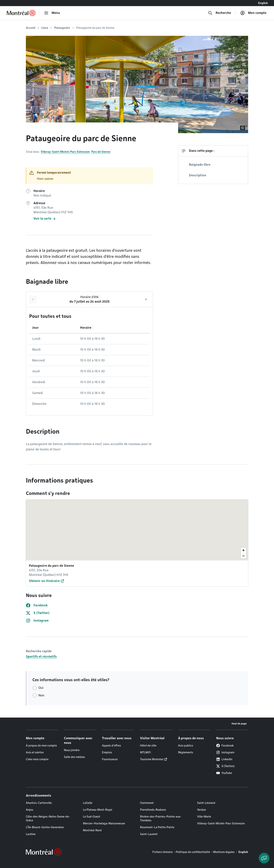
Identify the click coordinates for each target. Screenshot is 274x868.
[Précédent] (33, 299)
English (263, 3)
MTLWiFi (145, 752)
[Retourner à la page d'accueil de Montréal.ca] (21, 13)
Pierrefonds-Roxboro (153, 810)
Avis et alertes (35, 752)
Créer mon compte (37, 759)
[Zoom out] (243, 556)
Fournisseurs (110, 759)
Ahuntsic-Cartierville (39, 803)
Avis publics (186, 746)
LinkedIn (224, 759)
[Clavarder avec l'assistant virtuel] (264, 858)
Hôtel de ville (148, 746)
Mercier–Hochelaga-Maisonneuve (104, 823)
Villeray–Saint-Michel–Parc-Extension (65, 152)
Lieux (45, 28)
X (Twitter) (225, 766)
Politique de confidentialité (193, 852)
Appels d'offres (112, 746)
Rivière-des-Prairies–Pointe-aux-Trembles (161, 818)
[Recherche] (219, 13)
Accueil (31, 28)
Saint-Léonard (206, 803)
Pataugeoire (62, 28)
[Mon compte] (253, 13)
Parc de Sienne (101, 152)
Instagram (225, 752)
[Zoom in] (243, 550)
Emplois (107, 752)
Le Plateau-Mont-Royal (98, 810)
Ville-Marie (204, 817)
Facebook (225, 746)
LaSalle (88, 803)
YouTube (224, 773)
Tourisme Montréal (152, 759)
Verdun (202, 810)
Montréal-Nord (92, 830)
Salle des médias (74, 757)
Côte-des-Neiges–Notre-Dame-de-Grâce (48, 818)
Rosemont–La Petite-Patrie (157, 827)
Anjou (29, 810)
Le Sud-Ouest (92, 817)
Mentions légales (224, 852)
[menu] (52, 13)
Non (41, 695)
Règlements (186, 752)
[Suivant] (146, 299)
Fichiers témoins (163, 852)
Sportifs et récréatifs (41, 657)
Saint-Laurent (149, 834)
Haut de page (239, 724)
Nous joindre (72, 750)
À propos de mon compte (41, 746)
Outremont (147, 803)
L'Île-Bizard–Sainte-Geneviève (45, 827)
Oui (41, 688)
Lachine (31, 834)
